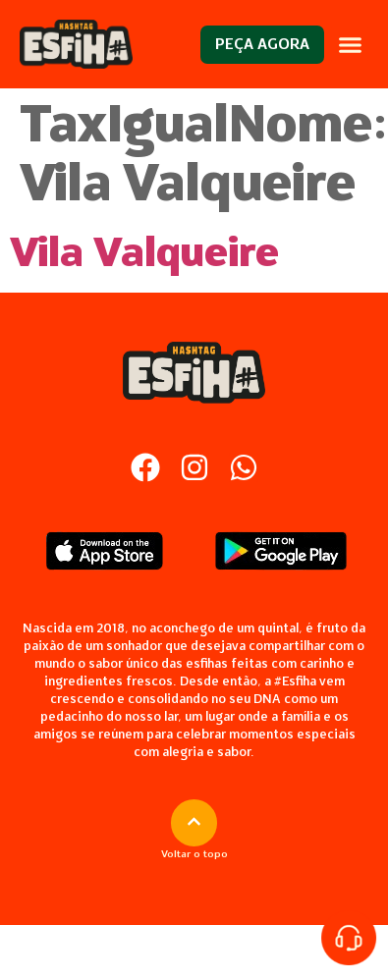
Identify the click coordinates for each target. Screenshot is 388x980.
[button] (350, 44)
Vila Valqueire (144, 253)
